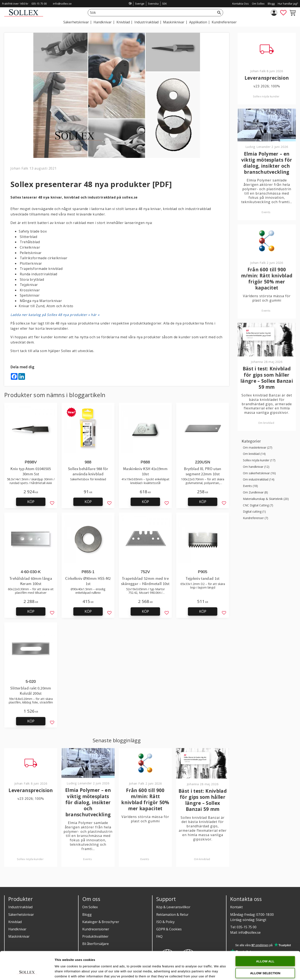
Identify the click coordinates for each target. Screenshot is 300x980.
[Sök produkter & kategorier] (151, 13)
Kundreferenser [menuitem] (224, 22)
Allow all (265, 935)
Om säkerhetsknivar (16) (259, 473)
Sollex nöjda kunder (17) (259, 460)
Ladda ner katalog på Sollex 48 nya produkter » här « (55, 315)
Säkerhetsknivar (21, 915)
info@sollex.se (62, 4)
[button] (283, 13)
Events (88, 859)
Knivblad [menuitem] (123, 22)
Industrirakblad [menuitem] (146, 22)
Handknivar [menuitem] (103, 22)
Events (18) (250, 486)
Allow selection (265, 947)
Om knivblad (202, 859)
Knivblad (15, 922)
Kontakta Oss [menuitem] (241, 4)
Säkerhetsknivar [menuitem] (76, 22)
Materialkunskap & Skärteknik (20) (266, 499)
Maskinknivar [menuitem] (174, 22)
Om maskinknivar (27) (258, 448)
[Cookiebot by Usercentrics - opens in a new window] (27, 972)
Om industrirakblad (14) (259, 480)
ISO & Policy (165, 922)
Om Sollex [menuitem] (258, 4)
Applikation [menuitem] (198, 22)
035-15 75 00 (39, 4)
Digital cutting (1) (254, 512)
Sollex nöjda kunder (30, 859)
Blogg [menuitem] (271, 4)
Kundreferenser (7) (256, 518)
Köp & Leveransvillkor (173, 907)
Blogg (87, 915)
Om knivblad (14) (254, 454)
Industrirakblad (20, 907)
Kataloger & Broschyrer (101, 922)
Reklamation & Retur (172, 915)
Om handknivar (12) (256, 467)
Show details (219, 972)
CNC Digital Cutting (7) (258, 505)
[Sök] (219, 13)
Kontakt (236, 907)
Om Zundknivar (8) (255, 493)
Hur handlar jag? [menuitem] (288, 4)
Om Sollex (90, 907)
